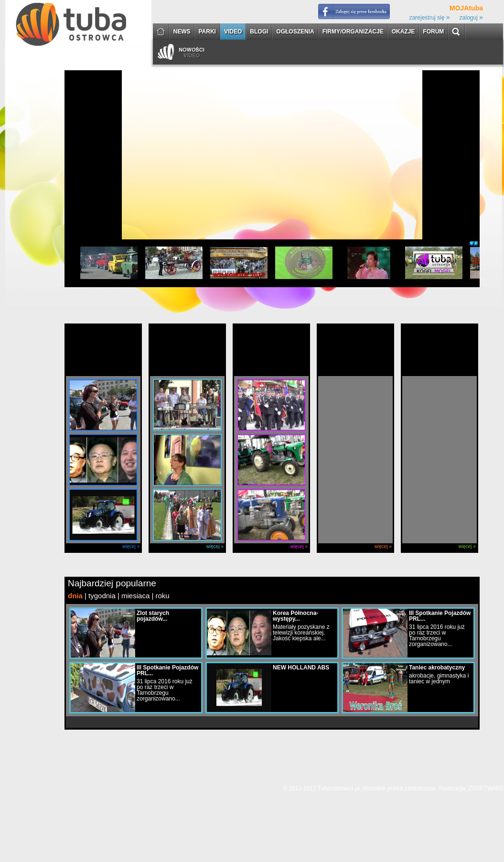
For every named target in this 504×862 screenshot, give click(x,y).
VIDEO (233, 32)
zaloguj (471, 18)
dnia (75, 596)
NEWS (182, 32)
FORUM (433, 32)
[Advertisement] (93, 163)
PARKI (207, 32)
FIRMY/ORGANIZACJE (353, 32)
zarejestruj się (430, 18)
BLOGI (259, 32)
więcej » (131, 546)
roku (162, 596)
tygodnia (102, 596)
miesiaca (135, 596)
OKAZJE (403, 32)
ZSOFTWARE (486, 788)
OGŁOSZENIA (295, 32)
